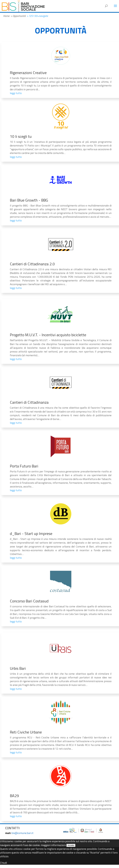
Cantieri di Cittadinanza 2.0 (32, 264)
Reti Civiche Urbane (26, 732)
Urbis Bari (18, 668)
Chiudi (3, 863)
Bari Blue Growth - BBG (29, 200)
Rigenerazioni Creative (28, 73)
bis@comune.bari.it (22, 833)
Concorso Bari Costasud (29, 601)
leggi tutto (16, 93)
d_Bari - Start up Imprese (31, 534)
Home (6, 16)
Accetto (71, 845)
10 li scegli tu (21, 136)
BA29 (14, 796)
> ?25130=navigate (37, 16)
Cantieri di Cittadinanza (29, 402)
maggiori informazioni (53, 845)
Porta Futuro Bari (24, 466)
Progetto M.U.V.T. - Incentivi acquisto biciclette (48, 335)
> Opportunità (18, 16)
